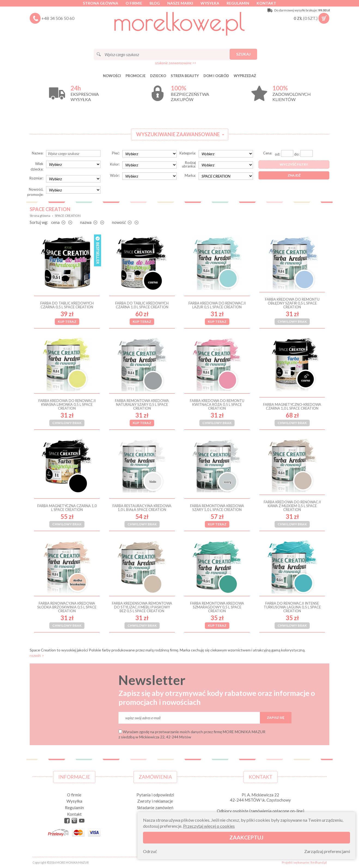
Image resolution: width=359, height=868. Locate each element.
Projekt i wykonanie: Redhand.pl (304, 862)
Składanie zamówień (155, 808)
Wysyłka (210, 3)
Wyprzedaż (245, 76)
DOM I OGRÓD (216, 76)
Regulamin (238, 3)
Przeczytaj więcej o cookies (209, 826)
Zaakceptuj (246, 837)
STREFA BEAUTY (185, 76)
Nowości (112, 76)
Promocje (136, 76)
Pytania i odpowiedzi (155, 795)
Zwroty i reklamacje (155, 801)
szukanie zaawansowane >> (176, 63)
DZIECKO (158, 76)
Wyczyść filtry (294, 164)
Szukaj (243, 54)
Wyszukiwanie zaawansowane (178, 134)
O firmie (134, 3)
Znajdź (294, 175)
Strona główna (101, 3)
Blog (155, 3)
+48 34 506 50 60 (58, 18)
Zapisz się (276, 718)
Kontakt (266, 3)
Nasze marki (180, 3)
